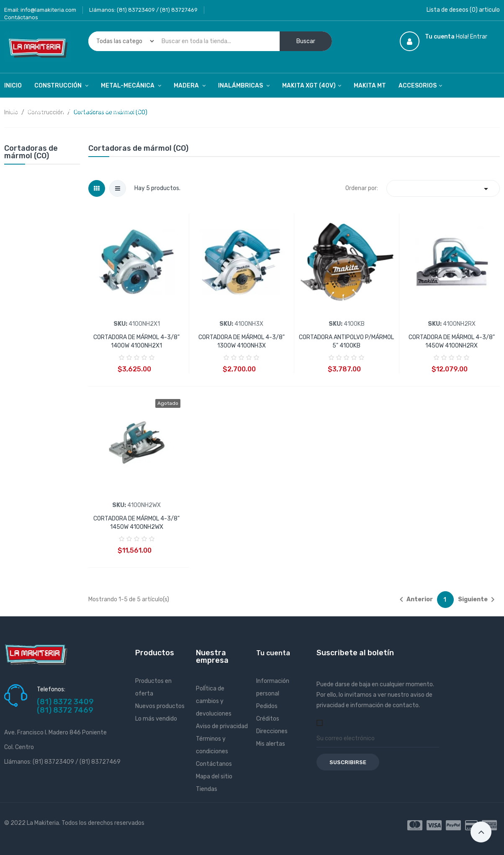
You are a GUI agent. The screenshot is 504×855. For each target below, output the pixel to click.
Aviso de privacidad (222, 726)
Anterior (415, 600)
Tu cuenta (273, 653)
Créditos (268, 719)
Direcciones (272, 731)
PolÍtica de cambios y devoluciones (214, 701)
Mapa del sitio (214, 776)
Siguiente (478, 600)
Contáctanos (21, 17)
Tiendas (207, 789)
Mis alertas (271, 744)
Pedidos (267, 706)
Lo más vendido (156, 719)
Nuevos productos (160, 706)
